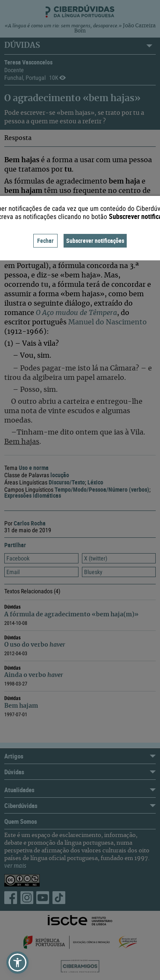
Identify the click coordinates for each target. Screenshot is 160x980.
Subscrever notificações (95, 241)
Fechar (45, 241)
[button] (17, 962)
